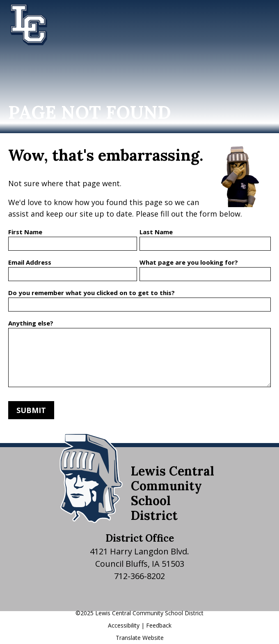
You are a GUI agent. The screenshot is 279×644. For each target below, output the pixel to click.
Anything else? (31, 323)
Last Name (156, 232)
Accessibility (124, 625)
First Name (25, 232)
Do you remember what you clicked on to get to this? (91, 293)
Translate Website (140, 638)
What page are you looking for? (189, 262)
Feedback (159, 625)
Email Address (30, 262)
